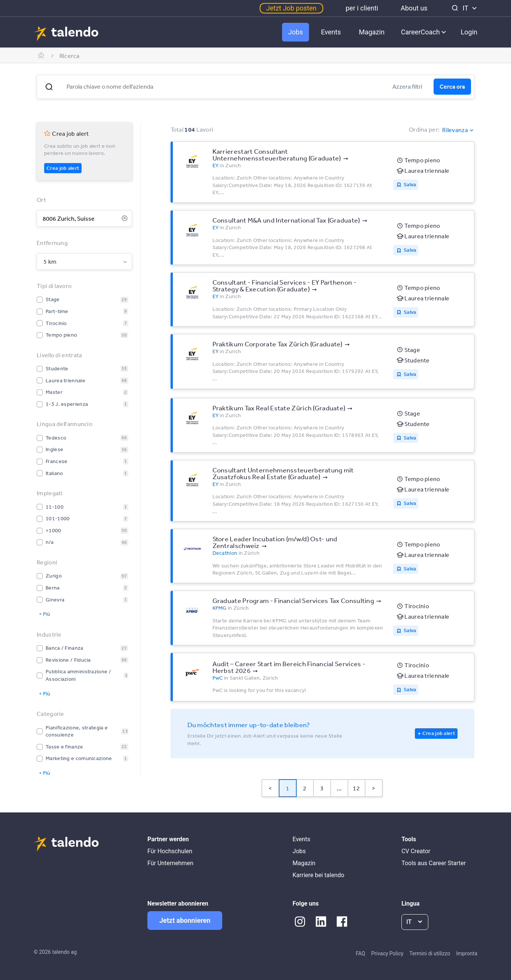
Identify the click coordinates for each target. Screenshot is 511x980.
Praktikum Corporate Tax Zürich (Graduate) (278, 344)
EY (216, 165)
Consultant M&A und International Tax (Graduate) (286, 220)
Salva (410, 184)
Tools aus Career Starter (434, 863)
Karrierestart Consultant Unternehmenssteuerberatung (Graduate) (277, 154)
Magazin (372, 32)
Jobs (296, 32)
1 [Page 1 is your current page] (287, 788)
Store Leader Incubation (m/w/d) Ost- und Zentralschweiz (275, 542)
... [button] (339, 788)
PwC (218, 678)
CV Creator (416, 851)
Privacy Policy (387, 953)
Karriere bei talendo (318, 875)
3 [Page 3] (322, 788)
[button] (49, 87)
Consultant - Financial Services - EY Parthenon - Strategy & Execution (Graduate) (284, 285)
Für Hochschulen (170, 851)
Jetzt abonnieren (185, 920)
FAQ (360, 953)
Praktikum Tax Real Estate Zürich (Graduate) (279, 408)
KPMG (220, 608)
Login (469, 32)
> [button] (374, 788)
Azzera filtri (407, 86)
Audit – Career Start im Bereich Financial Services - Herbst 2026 (289, 667)
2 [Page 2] (305, 788)
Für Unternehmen (170, 863)
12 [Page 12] (356, 788)
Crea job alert (63, 168)
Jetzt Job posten (291, 8)
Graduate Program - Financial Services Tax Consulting (293, 600)
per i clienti (362, 8)
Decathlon (225, 553)
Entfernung (52, 243)
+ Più (45, 614)
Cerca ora (452, 86)
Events (331, 32)
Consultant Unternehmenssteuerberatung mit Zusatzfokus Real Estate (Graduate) (283, 473)
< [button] (270, 788)
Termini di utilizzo (430, 953)
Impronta (467, 953)
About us (414, 8)
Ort (41, 200)
